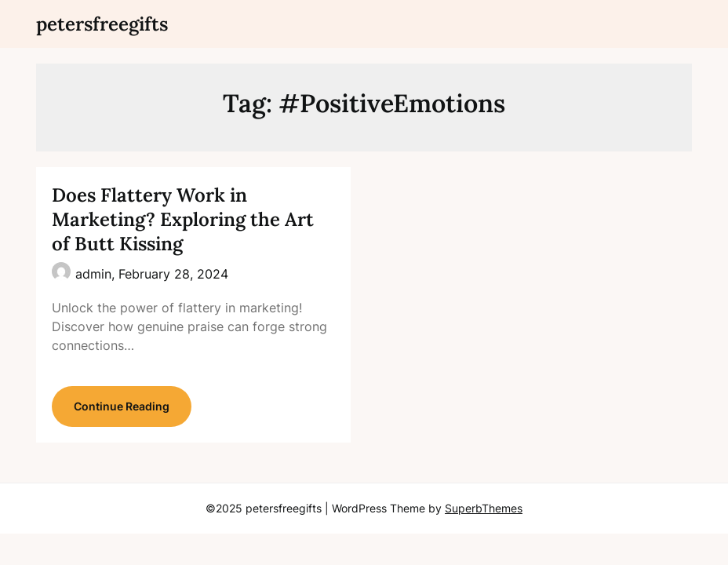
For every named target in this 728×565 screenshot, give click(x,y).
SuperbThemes (484, 508)
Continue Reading (122, 406)
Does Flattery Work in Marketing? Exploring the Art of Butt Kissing (183, 219)
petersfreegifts (102, 24)
